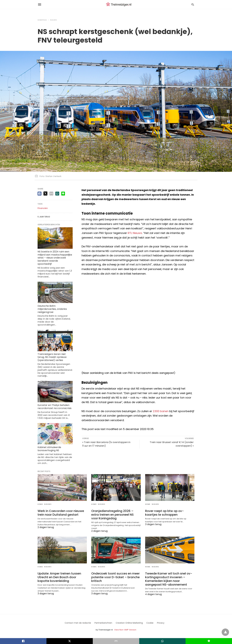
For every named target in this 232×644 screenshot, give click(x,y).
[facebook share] (40, 194)
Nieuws (54, 20)
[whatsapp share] (57, 194)
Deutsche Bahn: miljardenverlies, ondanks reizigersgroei (52, 309)
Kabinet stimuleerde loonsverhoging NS (49, 449)
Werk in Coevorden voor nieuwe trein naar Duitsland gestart (61, 513)
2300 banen (161, 411)
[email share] (51, 194)
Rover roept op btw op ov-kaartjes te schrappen (164, 513)
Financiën (43, 208)
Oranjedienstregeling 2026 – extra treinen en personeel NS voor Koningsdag (112, 515)
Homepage (42, 20)
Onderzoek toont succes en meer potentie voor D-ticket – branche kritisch (115, 577)
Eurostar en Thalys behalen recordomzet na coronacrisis (55, 407)
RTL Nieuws (135, 233)
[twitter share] (45, 193)
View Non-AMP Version (125, 630)
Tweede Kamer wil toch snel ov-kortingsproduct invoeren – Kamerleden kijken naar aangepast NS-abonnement (169, 579)
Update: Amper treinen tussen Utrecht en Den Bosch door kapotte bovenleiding (59, 577)
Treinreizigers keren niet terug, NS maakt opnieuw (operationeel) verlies (52, 357)
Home (40, 504)
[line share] (63, 194)
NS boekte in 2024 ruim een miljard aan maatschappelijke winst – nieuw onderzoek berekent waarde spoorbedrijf (55, 258)
